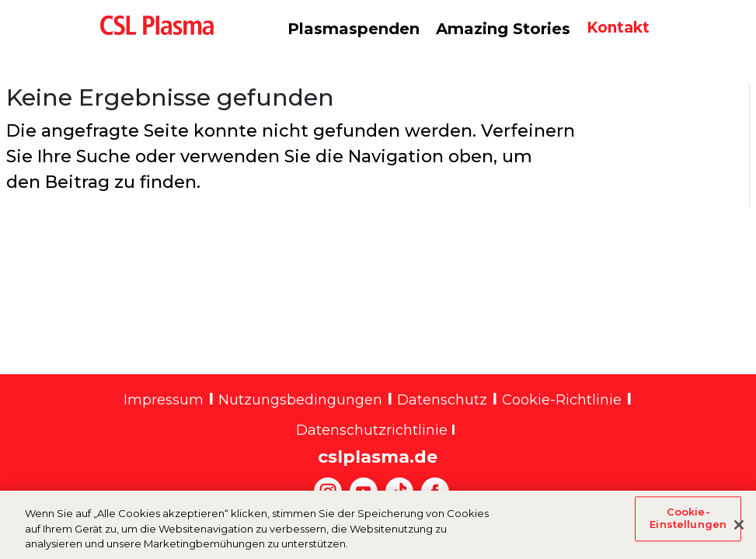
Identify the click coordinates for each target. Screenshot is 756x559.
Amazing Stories (503, 29)
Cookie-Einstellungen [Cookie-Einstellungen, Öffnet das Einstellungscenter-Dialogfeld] (688, 525)
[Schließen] (739, 532)
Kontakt (618, 28)
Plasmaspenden (354, 29)
